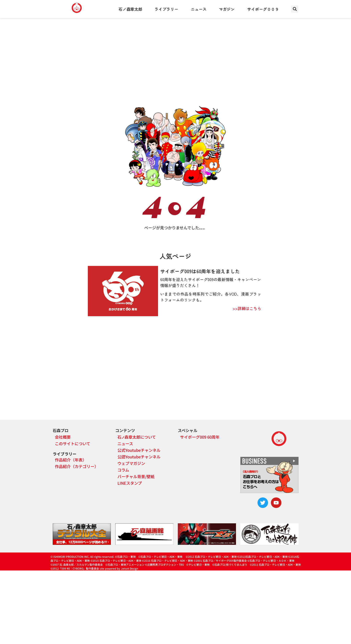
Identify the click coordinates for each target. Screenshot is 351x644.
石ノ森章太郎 (130, 9)
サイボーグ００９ (263, 9)
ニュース (199, 9)
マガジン (227, 9)
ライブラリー (166, 9)
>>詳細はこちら (247, 308)
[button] (295, 9)
